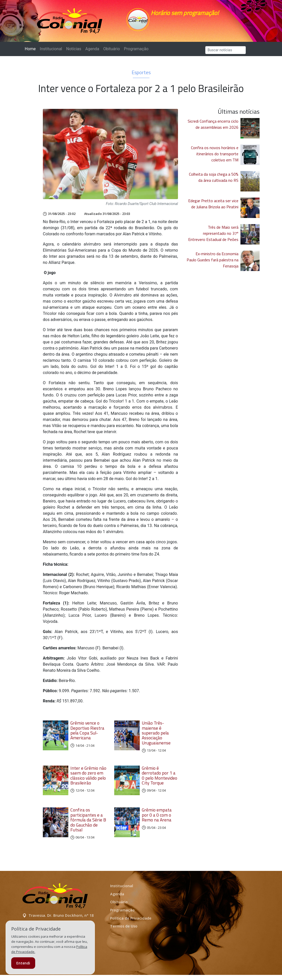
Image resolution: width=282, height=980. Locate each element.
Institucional (51, 51)
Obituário (112, 51)
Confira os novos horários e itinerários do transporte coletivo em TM (215, 156)
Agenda (92, 51)
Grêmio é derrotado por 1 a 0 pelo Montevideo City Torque (159, 778)
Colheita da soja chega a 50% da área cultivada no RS (214, 180)
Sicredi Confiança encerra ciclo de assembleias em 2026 (213, 127)
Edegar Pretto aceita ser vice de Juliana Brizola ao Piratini (213, 206)
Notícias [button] (74, 51)
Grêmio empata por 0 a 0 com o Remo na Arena (157, 820)
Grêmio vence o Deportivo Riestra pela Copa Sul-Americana (87, 733)
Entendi (23, 963)
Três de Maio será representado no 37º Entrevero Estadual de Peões (213, 236)
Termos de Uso (124, 931)
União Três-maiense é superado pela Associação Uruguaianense (156, 735)
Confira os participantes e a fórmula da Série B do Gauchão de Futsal (88, 825)
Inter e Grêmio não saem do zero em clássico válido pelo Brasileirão (88, 778)
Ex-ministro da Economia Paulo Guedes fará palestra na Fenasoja (213, 262)
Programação (136, 51)
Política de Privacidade (131, 923)
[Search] (226, 53)
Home (31, 51)
